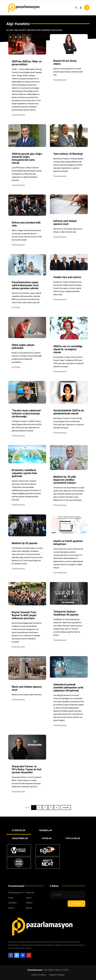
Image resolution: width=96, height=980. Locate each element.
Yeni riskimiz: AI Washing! (68, 154)
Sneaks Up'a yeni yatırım (67, 277)
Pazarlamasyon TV (16, 893)
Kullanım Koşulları (57, 975)
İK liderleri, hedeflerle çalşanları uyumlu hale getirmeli (24, 473)
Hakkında (30, 893)
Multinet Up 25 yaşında (25, 543)
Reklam (29, 903)
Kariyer (11, 908)
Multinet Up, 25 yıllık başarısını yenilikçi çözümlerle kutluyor (65, 480)
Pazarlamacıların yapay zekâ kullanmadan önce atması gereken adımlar (25, 285)
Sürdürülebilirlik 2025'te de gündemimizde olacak (69, 412)
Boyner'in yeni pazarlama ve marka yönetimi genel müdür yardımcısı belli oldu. (68, 72)
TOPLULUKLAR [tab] (73, 838)
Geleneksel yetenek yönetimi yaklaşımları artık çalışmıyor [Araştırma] (68, 687)
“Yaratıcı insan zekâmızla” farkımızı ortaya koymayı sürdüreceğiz (27, 413)
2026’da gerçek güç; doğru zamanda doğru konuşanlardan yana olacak (27, 158)
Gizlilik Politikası (39, 975)
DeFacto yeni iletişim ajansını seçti (65, 222)
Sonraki (66, 808)
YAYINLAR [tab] (47, 838)
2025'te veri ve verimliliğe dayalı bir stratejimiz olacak (68, 349)
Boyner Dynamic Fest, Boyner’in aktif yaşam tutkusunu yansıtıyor (24, 615)
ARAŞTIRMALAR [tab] (20, 838)
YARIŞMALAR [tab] (45, 830)
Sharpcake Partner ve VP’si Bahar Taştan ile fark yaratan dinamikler (27, 769)
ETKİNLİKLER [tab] (19, 830)
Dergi (11, 898)
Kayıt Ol (76, 904)
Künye (29, 898)
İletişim (29, 908)
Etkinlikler (12, 903)
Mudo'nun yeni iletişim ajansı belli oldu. (27, 695)
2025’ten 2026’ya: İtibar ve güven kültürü (27, 63)
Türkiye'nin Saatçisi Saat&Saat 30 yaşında (66, 613)
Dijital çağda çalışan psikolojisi (23, 346)
